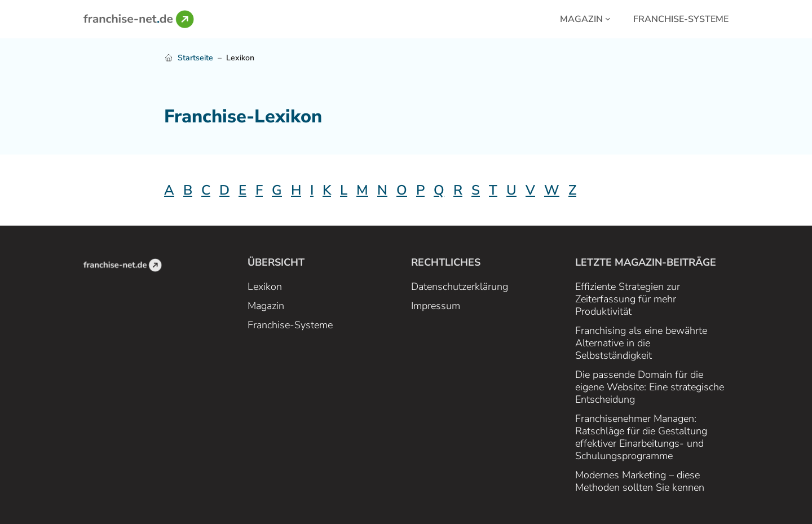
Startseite (195, 58)
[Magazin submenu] (608, 18)
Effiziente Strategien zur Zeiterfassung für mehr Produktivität (628, 299)
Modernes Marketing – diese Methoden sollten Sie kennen (640, 481)
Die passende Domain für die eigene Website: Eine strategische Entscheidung (650, 387)
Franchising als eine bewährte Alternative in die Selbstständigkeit (641, 343)
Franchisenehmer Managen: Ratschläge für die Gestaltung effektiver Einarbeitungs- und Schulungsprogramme (641, 437)
